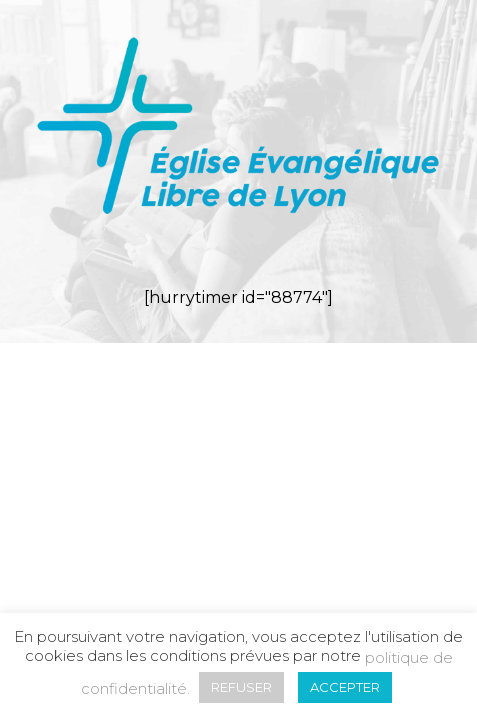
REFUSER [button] (241, 687)
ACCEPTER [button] (345, 687)
